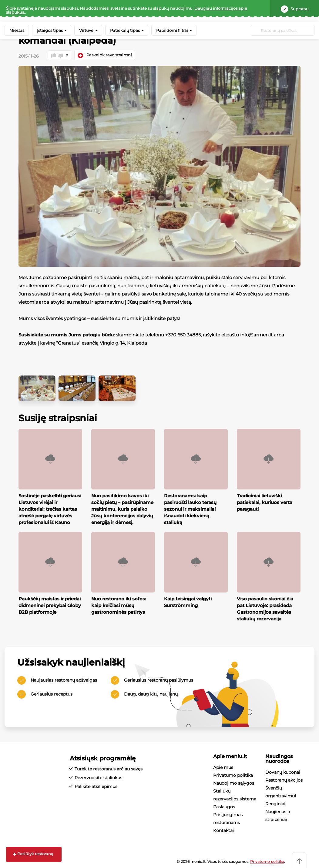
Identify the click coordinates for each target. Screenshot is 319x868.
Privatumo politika (233, 775)
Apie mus (223, 767)
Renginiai (275, 803)
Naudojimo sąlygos (234, 783)
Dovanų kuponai (283, 772)
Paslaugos (224, 806)
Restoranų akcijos (284, 780)
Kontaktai (223, 830)
